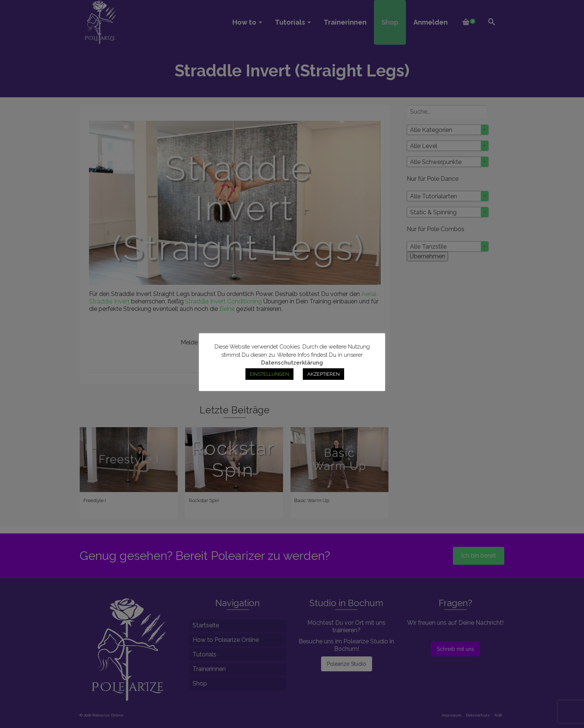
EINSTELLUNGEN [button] (269, 374)
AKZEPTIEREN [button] (323, 374)
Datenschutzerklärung (292, 363)
